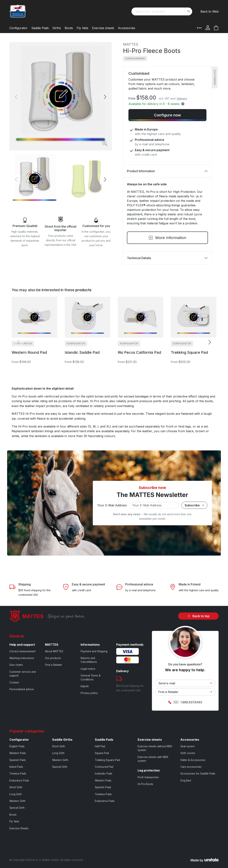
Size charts (16, 665)
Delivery (182, 98)
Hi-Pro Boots (145, 784)
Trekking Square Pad (107, 760)
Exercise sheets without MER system (155, 748)
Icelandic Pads (104, 774)
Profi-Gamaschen (148, 777)
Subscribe (194, 505)
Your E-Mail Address (112, 505)
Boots (13, 815)
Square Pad (102, 753)
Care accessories (191, 767)
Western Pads (18, 753)
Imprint (85, 686)
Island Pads (16, 767)
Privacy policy (89, 693)
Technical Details (139, 258)
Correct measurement (22, 651)
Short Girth (16, 787)
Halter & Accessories (193, 760)
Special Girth (17, 808)
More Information (168, 238)
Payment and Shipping (94, 651)
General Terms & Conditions (91, 677)
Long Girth (16, 794)
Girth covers (188, 753)
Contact (14, 682)
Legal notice (88, 669)
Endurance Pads (19, 781)
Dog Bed (186, 781)
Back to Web (210, 11)
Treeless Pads (18, 774)
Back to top (198, 616)
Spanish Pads (18, 760)
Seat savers (187, 746)
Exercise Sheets (19, 828)
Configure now (167, 115)
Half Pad (100, 746)
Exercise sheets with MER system (153, 759)
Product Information (141, 171)
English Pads (17, 746)
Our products (53, 658)
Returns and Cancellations (89, 660)
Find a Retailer (54, 665)
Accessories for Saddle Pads (198, 774)
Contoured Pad (104, 767)
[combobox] (162, 11)
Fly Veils (14, 821)
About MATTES (54, 651)
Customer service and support (23, 674)
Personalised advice (22, 689)
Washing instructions (22, 658)
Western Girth (17, 801)
